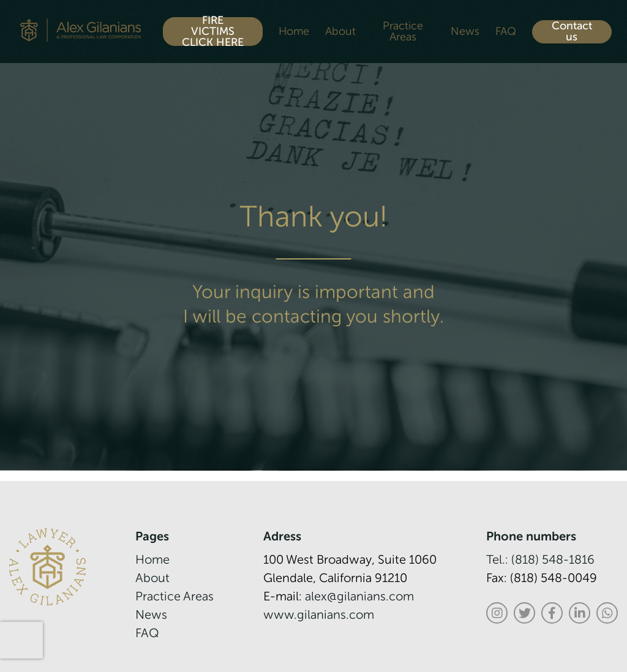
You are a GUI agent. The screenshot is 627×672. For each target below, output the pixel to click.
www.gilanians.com (319, 616)
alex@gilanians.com (359, 597)
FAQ (506, 32)
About (340, 32)
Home (294, 32)
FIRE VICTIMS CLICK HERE (213, 32)
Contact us (572, 32)
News (465, 32)
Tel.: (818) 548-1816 (540, 561)
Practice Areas (403, 32)
